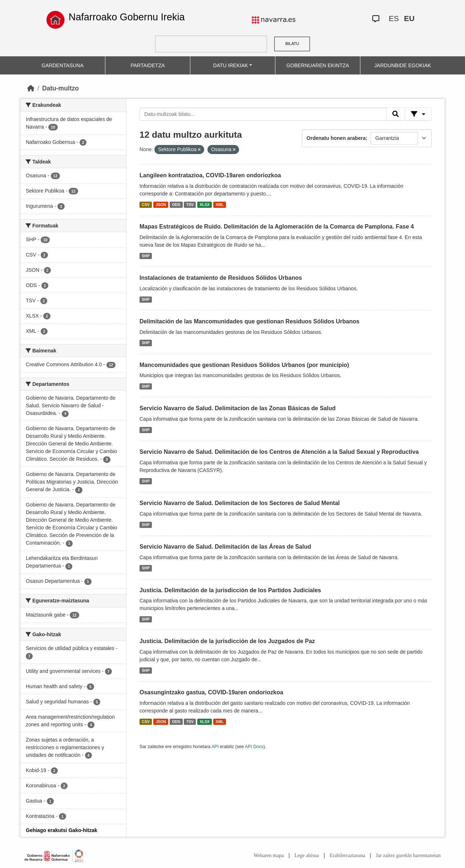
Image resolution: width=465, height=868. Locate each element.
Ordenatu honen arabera (336, 138)
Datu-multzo (60, 88)
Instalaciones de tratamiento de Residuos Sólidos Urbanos (221, 278)
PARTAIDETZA (147, 65)
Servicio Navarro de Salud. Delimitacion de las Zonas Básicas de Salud (238, 408)
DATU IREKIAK (231, 65)
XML (220, 205)
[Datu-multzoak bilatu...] (263, 114)
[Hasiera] (31, 88)
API (215, 747)
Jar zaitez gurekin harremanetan (408, 855)
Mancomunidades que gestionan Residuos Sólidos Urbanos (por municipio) (244, 365)
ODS (176, 205)
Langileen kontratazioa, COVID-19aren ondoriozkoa (210, 175)
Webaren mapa (269, 855)
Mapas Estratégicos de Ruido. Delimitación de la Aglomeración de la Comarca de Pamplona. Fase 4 (277, 227)
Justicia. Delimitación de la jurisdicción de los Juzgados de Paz (227, 641)
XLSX (205, 205)
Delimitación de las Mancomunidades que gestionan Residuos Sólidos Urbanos (249, 321)
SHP (146, 256)
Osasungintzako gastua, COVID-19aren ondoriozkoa (211, 692)
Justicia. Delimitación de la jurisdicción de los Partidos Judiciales (230, 590)
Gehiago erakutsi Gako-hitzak (62, 830)
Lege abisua (307, 855)
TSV (190, 205)
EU (409, 18)
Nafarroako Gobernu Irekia (127, 17)
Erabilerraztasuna (347, 855)
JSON (161, 205)
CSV (146, 205)
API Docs (254, 747)
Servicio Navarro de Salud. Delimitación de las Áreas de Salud (225, 547)
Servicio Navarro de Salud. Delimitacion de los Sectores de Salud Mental (240, 503)
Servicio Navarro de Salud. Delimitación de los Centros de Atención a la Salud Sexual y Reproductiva (279, 452)
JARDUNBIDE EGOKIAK (403, 65)
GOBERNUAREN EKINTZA (318, 65)
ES (394, 18)
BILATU (292, 44)
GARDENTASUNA (62, 65)
